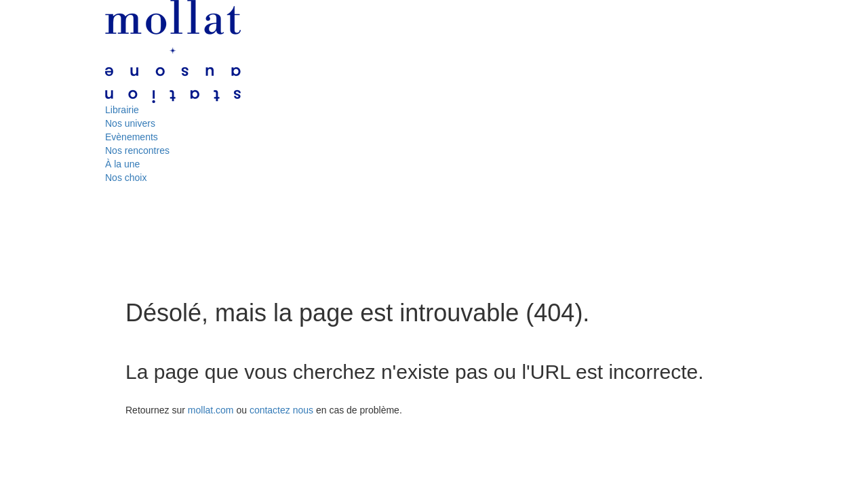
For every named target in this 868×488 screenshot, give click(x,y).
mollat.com (211, 410)
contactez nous (281, 410)
